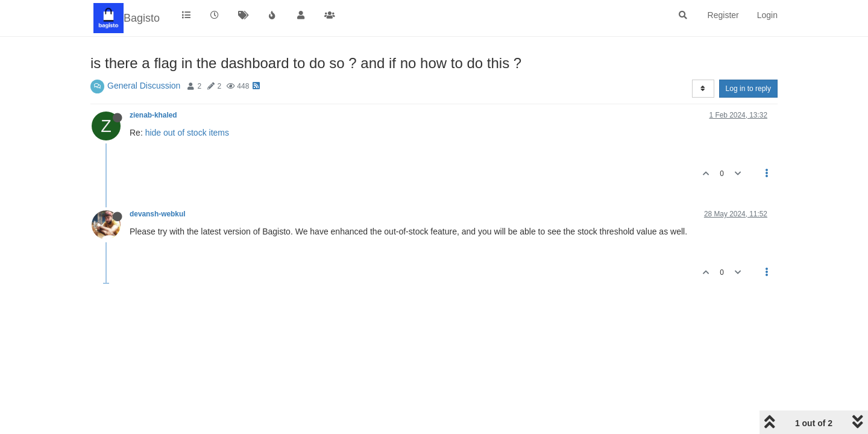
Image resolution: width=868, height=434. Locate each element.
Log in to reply (748, 89)
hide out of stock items (187, 133)
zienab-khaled (153, 115)
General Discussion (144, 86)
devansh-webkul (158, 214)
